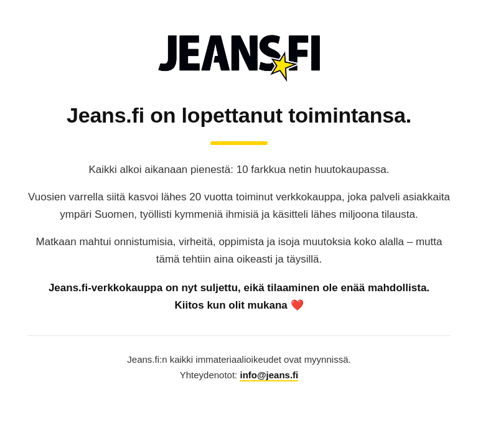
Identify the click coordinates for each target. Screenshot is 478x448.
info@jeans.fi (269, 375)
